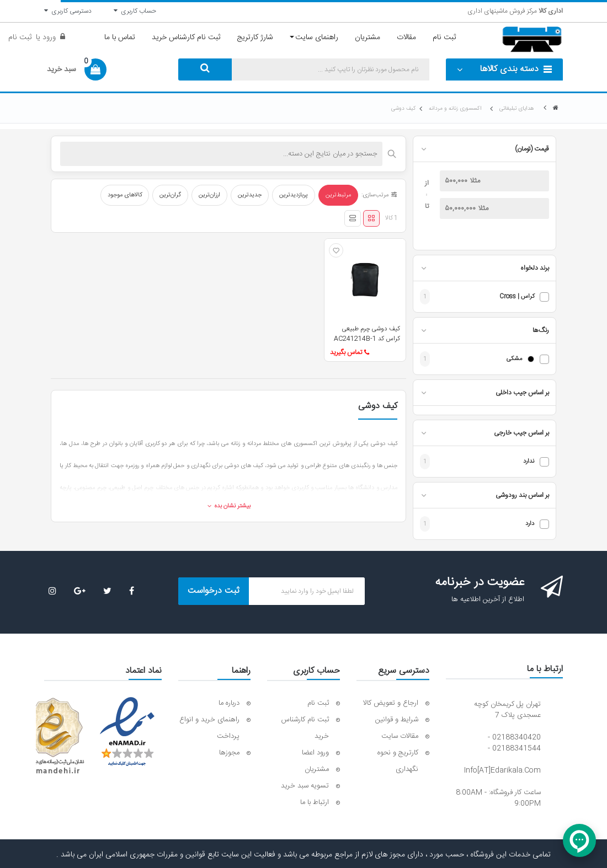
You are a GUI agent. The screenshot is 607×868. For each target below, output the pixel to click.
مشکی (514, 359)
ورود (48, 37)
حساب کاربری (135, 11)
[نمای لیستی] (353, 218)
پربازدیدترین (294, 195)
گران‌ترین (170, 195)
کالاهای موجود (125, 195)
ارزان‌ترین (209, 195)
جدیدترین (250, 195)
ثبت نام (20, 37)
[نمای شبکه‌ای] (371, 218)
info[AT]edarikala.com (502, 770)
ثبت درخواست (214, 591)
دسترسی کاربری (68, 11)
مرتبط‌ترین (338, 195)
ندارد (529, 462)
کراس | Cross (517, 297)
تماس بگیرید (350, 352)
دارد (530, 524)
